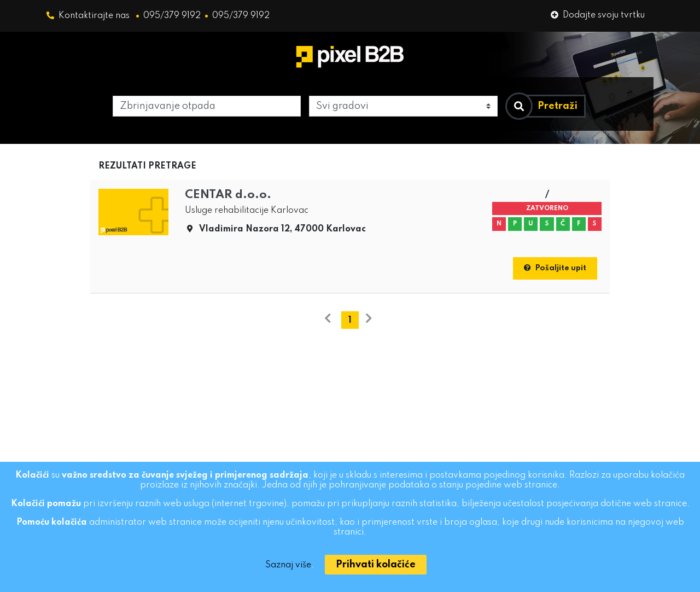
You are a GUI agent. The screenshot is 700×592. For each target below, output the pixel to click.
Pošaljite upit (555, 268)
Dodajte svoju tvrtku (598, 15)
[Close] (376, 565)
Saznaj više (288, 565)
